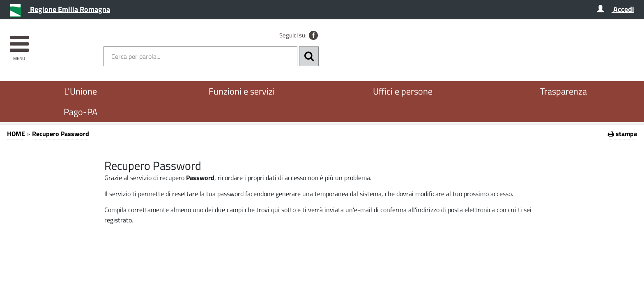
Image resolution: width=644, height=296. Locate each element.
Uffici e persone (403, 91)
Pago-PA (80, 112)
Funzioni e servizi (242, 91)
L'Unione (80, 91)
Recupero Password (61, 134)
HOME (16, 134)
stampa (622, 134)
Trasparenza (563, 91)
